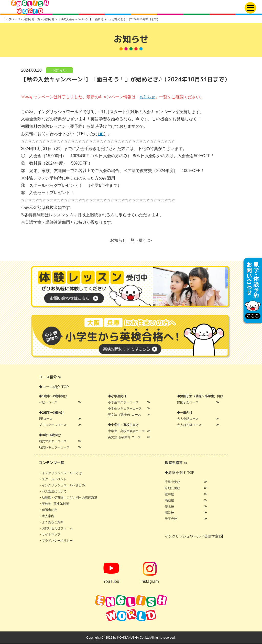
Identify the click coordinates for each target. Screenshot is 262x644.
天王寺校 (171, 519)
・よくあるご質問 (51, 522)
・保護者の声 (48, 510)
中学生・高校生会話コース (126, 431)
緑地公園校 (172, 488)
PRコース (46, 419)
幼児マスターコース (53, 442)
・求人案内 (47, 516)
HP (101, 134)
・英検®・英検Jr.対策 (54, 504)
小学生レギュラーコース (125, 409)
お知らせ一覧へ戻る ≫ (131, 240)
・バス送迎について (53, 492)
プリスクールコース (53, 425)
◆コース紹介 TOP (54, 387)
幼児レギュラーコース (54, 448)
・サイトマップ (50, 535)
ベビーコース (48, 403)
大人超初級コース (189, 425)
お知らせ (59, 70)
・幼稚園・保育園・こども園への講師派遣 (68, 498)
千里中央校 (172, 482)
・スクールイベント (53, 479)
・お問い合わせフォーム (56, 529)
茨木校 (169, 507)
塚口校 (169, 513)
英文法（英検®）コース (124, 415)
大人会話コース (188, 419)
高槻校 (169, 501)
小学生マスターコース (123, 403)
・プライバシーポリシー (56, 541)
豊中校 (169, 495)
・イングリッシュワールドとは (60, 473)
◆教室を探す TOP (180, 473)
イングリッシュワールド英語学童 (194, 536)
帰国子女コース (188, 403)
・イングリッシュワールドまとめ (62, 486)
